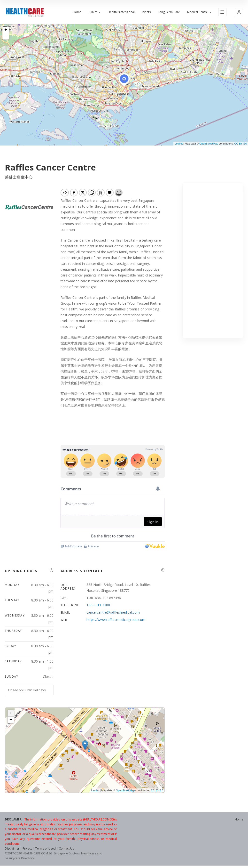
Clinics (95, 12)
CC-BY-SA (240, 144)
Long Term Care (169, 12)
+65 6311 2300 (98, 605)
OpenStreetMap (209, 144)
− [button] (6, 36)
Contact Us (66, 848)
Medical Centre (199, 12)
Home (77, 12)
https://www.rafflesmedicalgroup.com (116, 620)
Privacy (27, 848)
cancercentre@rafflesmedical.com (113, 612)
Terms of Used (46, 848)
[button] (239, 12)
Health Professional (121, 12)
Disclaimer (12, 848)
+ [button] (6, 30)
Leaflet (179, 144)
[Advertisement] (213, 260)
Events (146, 12)
